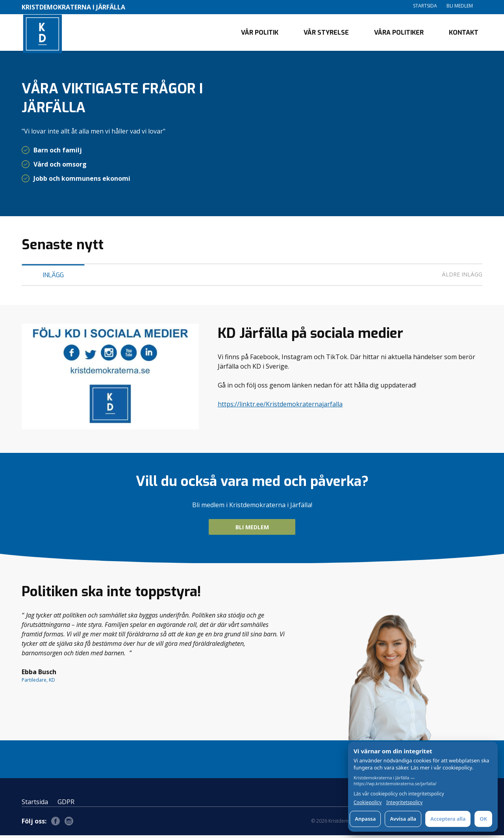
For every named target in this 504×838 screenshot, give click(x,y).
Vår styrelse (326, 34)
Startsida (425, 6)
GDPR (66, 805)
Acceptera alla (448, 819)
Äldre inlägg (462, 277)
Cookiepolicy (368, 803)
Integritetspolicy (404, 803)
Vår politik (260, 34)
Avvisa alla (403, 819)
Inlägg (53, 278)
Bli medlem (460, 6)
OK (483, 819)
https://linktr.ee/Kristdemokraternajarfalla (280, 407)
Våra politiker (399, 34)
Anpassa (365, 819)
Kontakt (464, 34)
